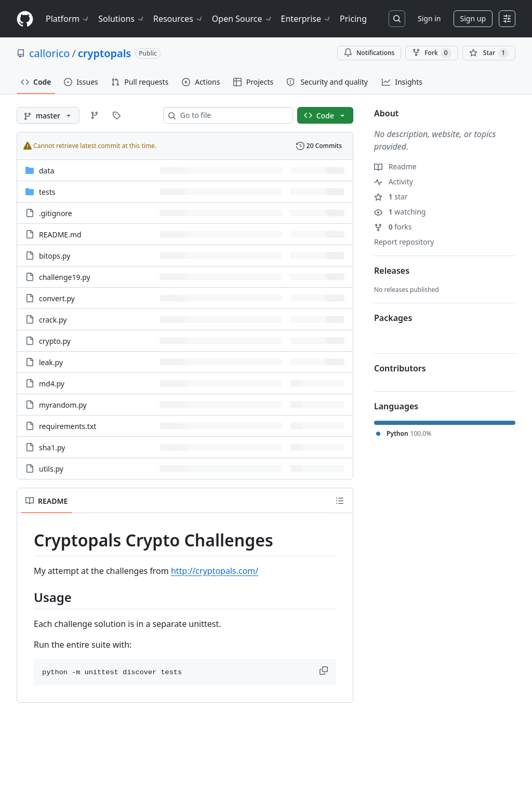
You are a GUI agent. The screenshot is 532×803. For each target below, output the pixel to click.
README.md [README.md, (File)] (60, 235)
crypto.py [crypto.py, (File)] (55, 341)
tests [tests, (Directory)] (47, 192)
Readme (395, 166)
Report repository (404, 242)
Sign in (429, 18)
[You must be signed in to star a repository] (489, 53)
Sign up (473, 18)
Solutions (122, 19)
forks (393, 227)
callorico (49, 53)
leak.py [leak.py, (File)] (51, 362)
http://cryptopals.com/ (215, 571)
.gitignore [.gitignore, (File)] (56, 213)
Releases (392, 271)
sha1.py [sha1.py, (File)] (52, 447)
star (391, 197)
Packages (393, 318)
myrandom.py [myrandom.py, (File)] (63, 405)
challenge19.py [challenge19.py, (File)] (65, 277)
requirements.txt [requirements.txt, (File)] (68, 426)
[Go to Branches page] (95, 115)
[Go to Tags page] (116, 115)
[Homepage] (25, 19)
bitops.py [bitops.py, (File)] (55, 256)
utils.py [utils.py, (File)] (51, 469)
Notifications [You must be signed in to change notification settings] (369, 53)
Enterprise (306, 19)
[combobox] (232, 115)
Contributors (400, 368)
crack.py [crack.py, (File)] (53, 320)
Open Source (242, 19)
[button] (325, 671)
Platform (68, 19)
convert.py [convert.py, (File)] (57, 298)
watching (400, 212)
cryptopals (104, 53)
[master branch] (48, 115)
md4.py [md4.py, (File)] (52, 384)
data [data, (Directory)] (46, 171)
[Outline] (340, 501)
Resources (178, 19)
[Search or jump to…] (397, 19)
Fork (431, 53)
